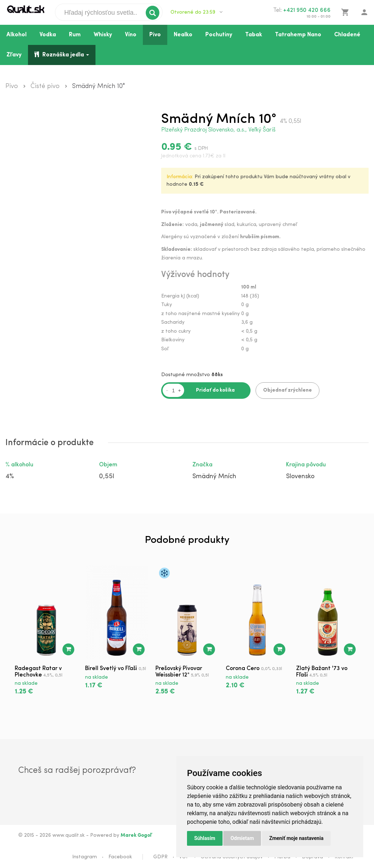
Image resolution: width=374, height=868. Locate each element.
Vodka (48, 35)
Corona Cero (243, 669)
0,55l (107, 477)
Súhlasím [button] (205, 838)
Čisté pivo (45, 86)
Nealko (183, 35)
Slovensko (300, 477)
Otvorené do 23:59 (197, 12)
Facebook (120, 857)
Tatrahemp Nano (298, 35)
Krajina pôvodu (306, 465)
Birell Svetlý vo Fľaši (111, 669)
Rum (75, 35)
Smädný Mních (214, 477)
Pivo (155, 35)
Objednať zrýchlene (287, 390)
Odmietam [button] (242, 838)
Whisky (103, 35)
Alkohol (17, 35)
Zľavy (14, 55)
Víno (131, 35)
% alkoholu (19, 465)
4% (10, 477)
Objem (108, 465)
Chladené (347, 35)
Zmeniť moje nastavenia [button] (296, 838)
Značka (202, 465)
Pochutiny (219, 35)
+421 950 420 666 (307, 10)
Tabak (254, 35)
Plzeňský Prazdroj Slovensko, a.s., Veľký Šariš (218, 130)
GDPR (160, 857)
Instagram (85, 857)
